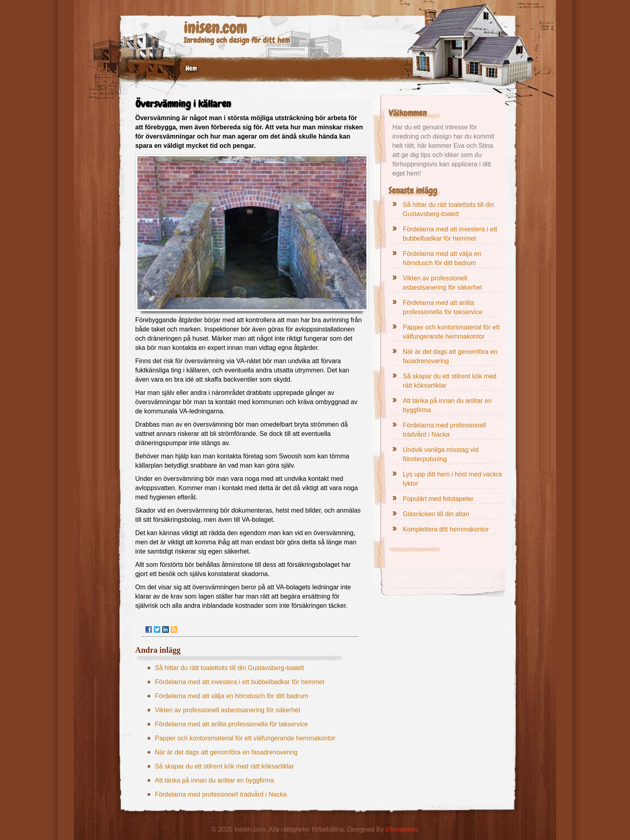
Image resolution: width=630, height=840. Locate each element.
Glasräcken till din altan (436, 514)
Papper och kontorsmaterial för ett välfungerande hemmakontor (245, 738)
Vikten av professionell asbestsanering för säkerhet (228, 710)
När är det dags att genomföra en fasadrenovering (226, 752)
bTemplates (402, 829)
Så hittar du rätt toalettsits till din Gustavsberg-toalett (230, 668)
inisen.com (215, 28)
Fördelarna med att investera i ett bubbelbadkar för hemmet (240, 682)
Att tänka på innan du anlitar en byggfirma (215, 780)
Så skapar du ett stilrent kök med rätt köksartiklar (225, 766)
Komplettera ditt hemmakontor (446, 529)
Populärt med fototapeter (438, 499)
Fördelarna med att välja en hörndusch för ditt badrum (232, 696)
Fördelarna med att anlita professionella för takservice (232, 724)
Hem (191, 68)
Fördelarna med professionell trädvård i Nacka (221, 794)
